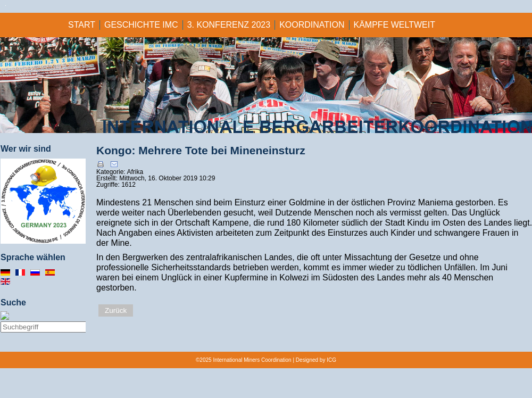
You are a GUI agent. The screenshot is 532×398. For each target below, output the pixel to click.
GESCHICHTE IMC (141, 25)
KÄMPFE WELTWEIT (394, 25)
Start (82, 25)
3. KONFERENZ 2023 (229, 25)
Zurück (116, 310)
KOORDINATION (312, 25)
